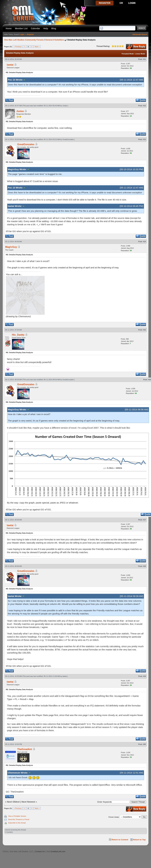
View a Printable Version (17, 816)
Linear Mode (140, 54)
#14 (144, 242)
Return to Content (120, 840)
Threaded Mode (128, 54)
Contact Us (40, 851)
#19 (144, 676)
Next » (37, 47)
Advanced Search (140, 34)
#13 (144, 139)
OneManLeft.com (58, 851)
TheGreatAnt (25, 749)
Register (31, 34)
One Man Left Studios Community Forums (24, 40)
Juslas (65, 106)
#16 (149, 380)
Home (9, 28)
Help (46, 28)
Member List (21, 28)
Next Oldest (13, 802)
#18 (144, 566)
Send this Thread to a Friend (19, 819)
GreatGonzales (68, 139)
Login (22, 34)
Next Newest (28, 802)
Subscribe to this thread (17, 823)
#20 (144, 744)
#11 (144, 59)
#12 (144, 106)
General (49, 40)
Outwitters (59, 40)
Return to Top (139, 840)
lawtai (10, 65)
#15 (144, 330)
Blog (54, 28)
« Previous (18, 47)
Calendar (36, 28)
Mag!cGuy (11, 247)
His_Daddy (18, 335)
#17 (144, 520)
